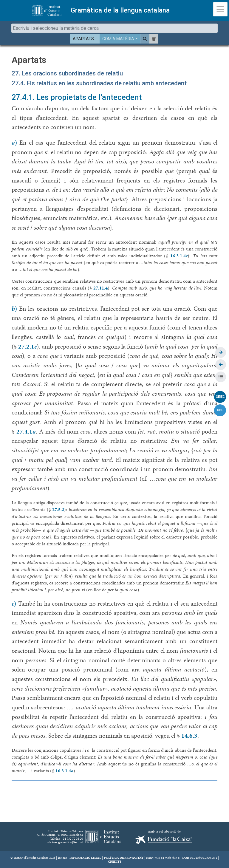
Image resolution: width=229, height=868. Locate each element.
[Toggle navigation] (220, 9)
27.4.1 (26, 431)
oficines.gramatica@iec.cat (65, 842)
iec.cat (62, 858)
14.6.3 (189, 736)
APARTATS (83, 39)
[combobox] (114, 28)
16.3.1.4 (179, 256)
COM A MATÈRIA (118, 39)
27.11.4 (100, 288)
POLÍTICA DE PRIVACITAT (124, 858)
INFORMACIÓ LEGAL (85, 858)
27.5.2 (58, 509)
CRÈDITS (115, 861)
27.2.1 (27, 346)
